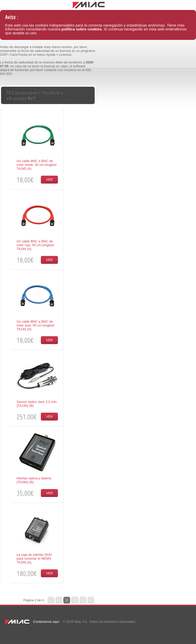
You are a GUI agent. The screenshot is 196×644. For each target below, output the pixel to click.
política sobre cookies (82, 29)
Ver (49, 180)
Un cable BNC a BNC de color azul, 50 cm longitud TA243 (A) (35, 325)
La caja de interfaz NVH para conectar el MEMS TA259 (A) (34, 558)
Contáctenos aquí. (47, 622)
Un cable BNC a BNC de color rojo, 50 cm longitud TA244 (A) (35, 245)
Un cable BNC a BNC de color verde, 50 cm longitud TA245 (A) (36, 165)
